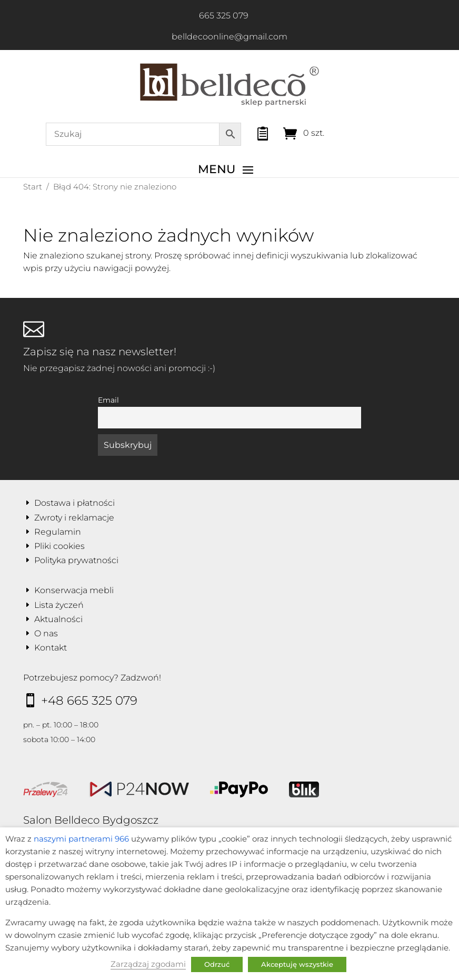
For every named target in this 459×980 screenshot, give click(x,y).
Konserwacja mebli (74, 590)
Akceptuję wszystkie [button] (297, 964)
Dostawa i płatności (74, 503)
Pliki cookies (59, 546)
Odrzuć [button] (217, 964)
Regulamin (58, 532)
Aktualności (58, 619)
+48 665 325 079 (89, 701)
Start (33, 187)
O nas (46, 633)
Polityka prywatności (76, 560)
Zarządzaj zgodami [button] (148, 964)
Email (108, 400)
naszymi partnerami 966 (81, 839)
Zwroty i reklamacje (74, 518)
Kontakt (51, 648)
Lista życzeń (59, 605)
